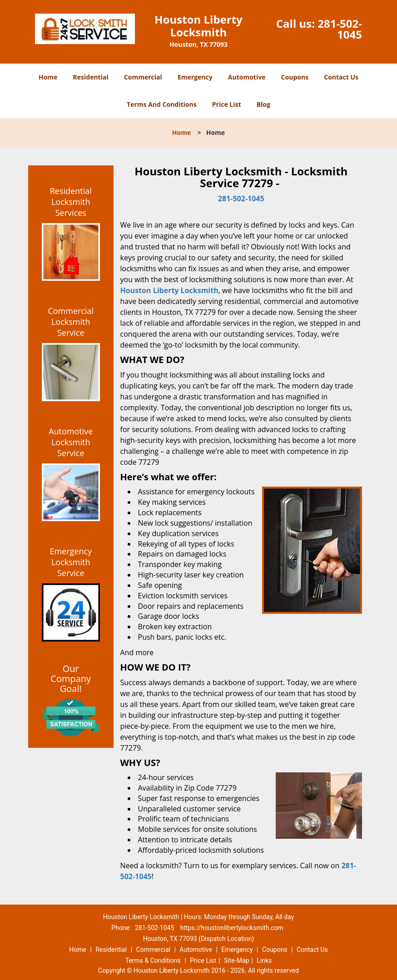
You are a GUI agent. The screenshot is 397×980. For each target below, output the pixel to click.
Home (48, 77)
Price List (227, 104)
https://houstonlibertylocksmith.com (232, 928)
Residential (91, 77)
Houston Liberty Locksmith (169, 290)
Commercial (143, 77)
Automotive (247, 77)
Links (264, 960)
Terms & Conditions (153, 960)
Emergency (195, 77)
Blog (263, 104)
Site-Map (236, 960)
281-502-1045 (340, 29)
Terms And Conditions (162, 104)
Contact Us (341, 77)
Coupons (295, 77)
